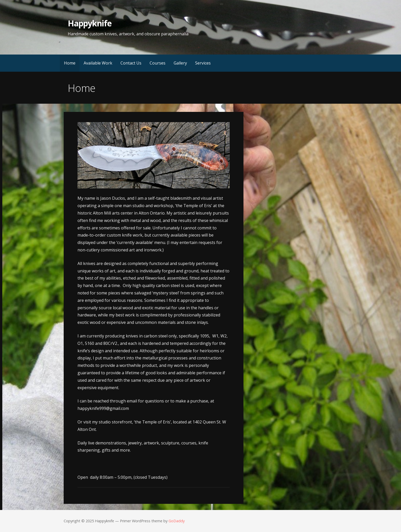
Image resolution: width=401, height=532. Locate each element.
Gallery (180, 63)
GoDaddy (177, 521)
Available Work (98, 63)
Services (203, 63)
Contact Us (131, 63)
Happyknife (90, 23)
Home (70, 63)
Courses (158, 63)
